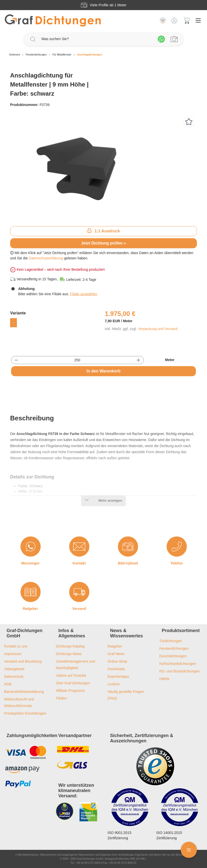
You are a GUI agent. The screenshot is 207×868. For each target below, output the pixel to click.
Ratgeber (30, 609)
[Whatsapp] (161, 39)
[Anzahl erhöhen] (138, 360)
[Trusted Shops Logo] (155, 766)
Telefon (177, 563)
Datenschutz (14, 676)
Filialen (61, 698)
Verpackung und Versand (158, 329)
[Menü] (198, 20)
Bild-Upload (128, 563)
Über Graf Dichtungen (73, 683)
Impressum (13, 654)
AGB (8, 684)
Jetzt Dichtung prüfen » (103, 243)
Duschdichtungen (173, 656)
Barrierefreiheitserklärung (24, 692)
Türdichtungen (171, 641)
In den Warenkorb (104, 371)
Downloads (116, 669)
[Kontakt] (79, 547)
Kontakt (79, 563)
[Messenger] (31, 547)
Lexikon (114, 684)
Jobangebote (14, 669)
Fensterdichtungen (174, 648)
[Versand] (79, 592)
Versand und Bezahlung (23, 661)
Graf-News (116, 654)
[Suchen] (33, 39)
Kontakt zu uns (16, 646)
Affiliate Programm (70, 691)
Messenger (30, 563)
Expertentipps (118, 676)
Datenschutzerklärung (46, 258)
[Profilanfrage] (174, 39)
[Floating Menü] (189, 850)
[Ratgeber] (31, 592)
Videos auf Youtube (71, 675)
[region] (103, 168)
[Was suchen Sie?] (97, 39)
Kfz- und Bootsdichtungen (179, 671)
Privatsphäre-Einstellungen (25, 713)
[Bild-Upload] (128, 547)
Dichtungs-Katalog (70, 646)
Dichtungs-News (69, 654)
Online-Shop (117, 661)
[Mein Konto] (174, 20)
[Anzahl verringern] (16, 360)
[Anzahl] (77, 360)
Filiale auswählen (83, 294)
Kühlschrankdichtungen (178, 664)
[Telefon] (177, 547)
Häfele (164, 679)
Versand (79, 609)
